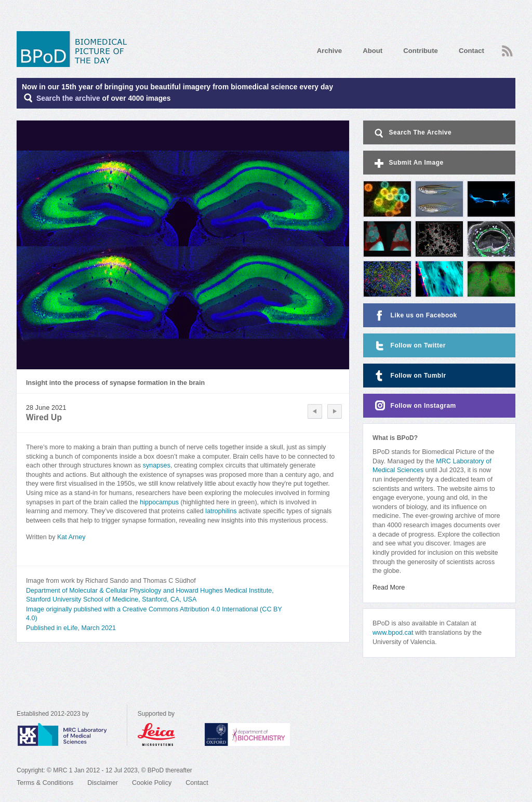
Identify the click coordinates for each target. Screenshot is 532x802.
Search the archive (68, 98)
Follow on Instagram (414, 406)
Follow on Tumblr (409, 376)
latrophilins (221, 511)
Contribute (421, 51)
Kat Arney (71, 537)
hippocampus (159, 502)
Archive (329, 51)
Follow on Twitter (409, 346)
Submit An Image (408, 163)
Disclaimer (103, 783)
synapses (157, 465)
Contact (471, 51)
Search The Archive (412, 133)
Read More (389, 587)
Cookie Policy (152, 783)
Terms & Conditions (45, 783)
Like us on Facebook (415, 316)
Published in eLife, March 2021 (71, 628)
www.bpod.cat (393, 633)
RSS (507, 51)
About (373, 51)
